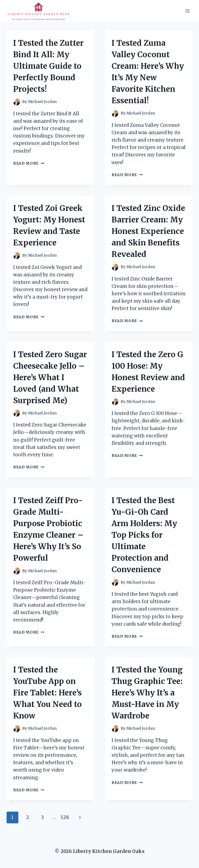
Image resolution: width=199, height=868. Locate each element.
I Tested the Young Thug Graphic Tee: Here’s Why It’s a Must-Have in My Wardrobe (147, 693)
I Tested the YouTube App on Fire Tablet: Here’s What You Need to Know (47, 693)
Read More (29, 163)
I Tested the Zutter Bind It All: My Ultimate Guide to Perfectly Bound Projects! (48, 66)
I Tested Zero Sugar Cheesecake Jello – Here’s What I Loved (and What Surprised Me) (50, 377)
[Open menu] (187, 11)
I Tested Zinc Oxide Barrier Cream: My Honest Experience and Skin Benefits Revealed (148, 231)
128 (65, 817)
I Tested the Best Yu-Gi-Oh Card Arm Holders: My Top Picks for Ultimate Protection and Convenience (144, 535)
